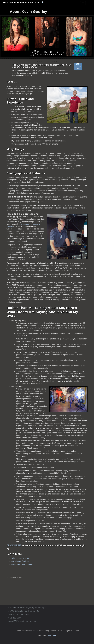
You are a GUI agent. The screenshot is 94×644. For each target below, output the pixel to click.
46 (40, 61)
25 (52, 59)
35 (73, 59)
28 (58, 59)
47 (42, 61)
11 (23, 59)
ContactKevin (78, 66)
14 (29, 59)
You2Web (52, 635)
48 (44, 61)
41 (85, 59)
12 (25, 59)
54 (56, 61)
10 (21, 59)
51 (50, 61)
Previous (4, 37)
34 (71, 59)
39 (81, 59)
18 (38, 59)
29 (61, 59)
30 (63, 59)
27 (56, 59)
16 (33, 59)
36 (75, 59)
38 (79, 59)
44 (92, 59)
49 (46, 61)
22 (46, 59)
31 (65, 59)
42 (88, 59)
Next (90, 37)
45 (38, 61)
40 (83, 59)
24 (50, 59)
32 (67, 59)
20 (42, 59)
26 (54, 59)
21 (44, 59)
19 (40, 59)
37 (77, 59)
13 (27, 59)
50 (48, 61)
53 (54, 61)
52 (52, 61)
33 (69, 59)
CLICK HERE (14, 545)
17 (36, 59)
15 (31, 59)
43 (90, 59)
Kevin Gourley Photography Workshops (23, 2)
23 (48, 59)
